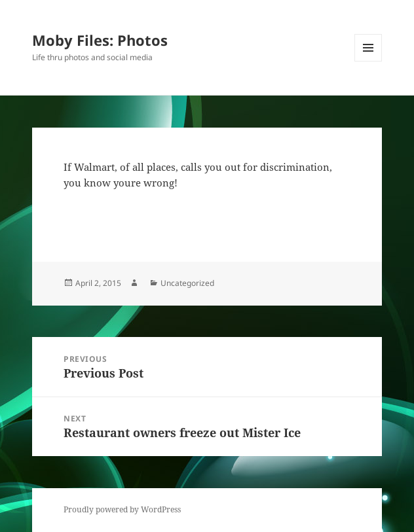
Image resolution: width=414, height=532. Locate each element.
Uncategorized (187, 283)
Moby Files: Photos (100, 40)
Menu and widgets (368, 61)
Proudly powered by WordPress (122, 509)
